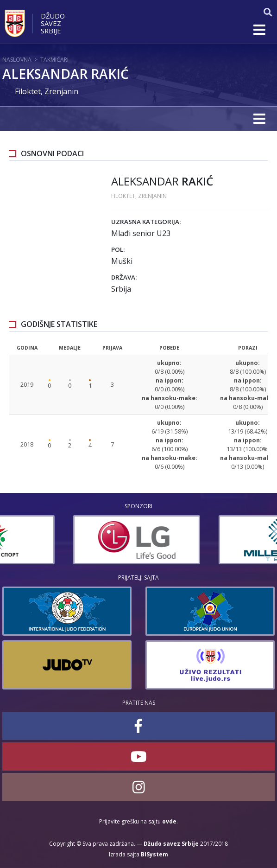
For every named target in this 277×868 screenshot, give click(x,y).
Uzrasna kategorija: (146, 222)
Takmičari (54, 60)
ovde (169, 821)
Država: (124, 277)
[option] (66, 540)
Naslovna (17, 60)
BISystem (154, 854)
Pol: (118, 249)
